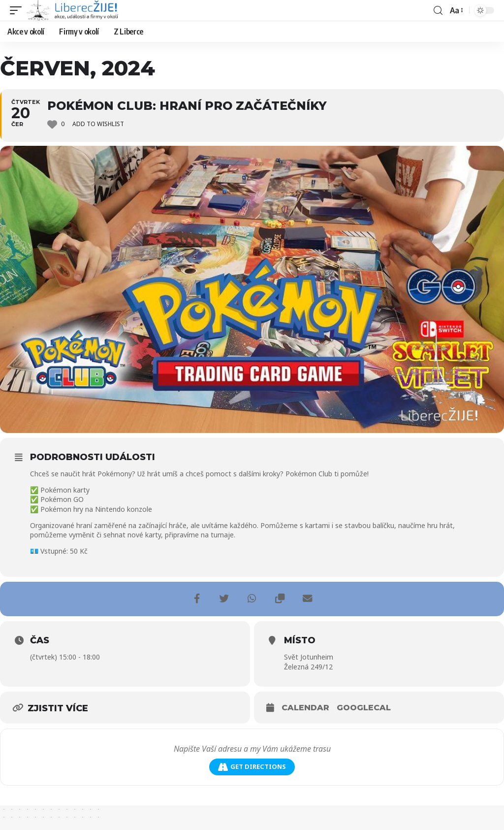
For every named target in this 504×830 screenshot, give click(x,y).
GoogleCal (364, 708)
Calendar (305, 708)
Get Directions (252, 767)
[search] (438, 11)
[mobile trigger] (18, 10)
